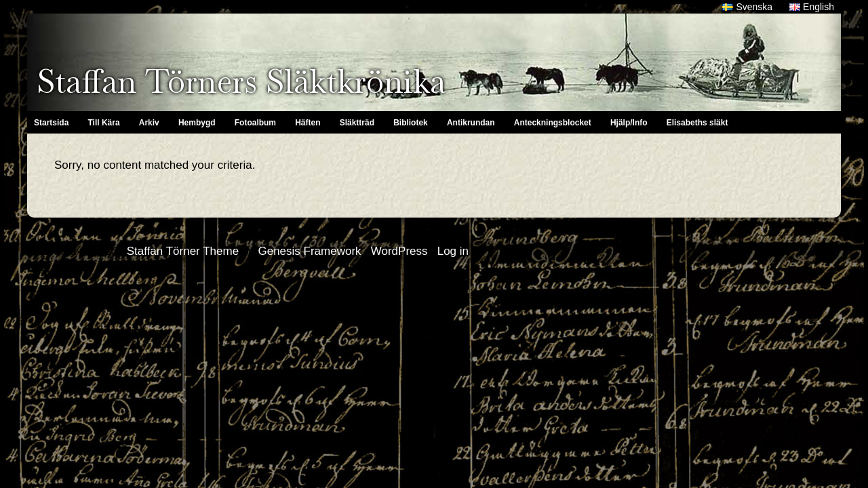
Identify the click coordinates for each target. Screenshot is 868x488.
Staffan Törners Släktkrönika (241, 81)
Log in (453, 251)
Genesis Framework (309, 251)
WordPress (399, 251)
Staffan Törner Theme (183, 251)
